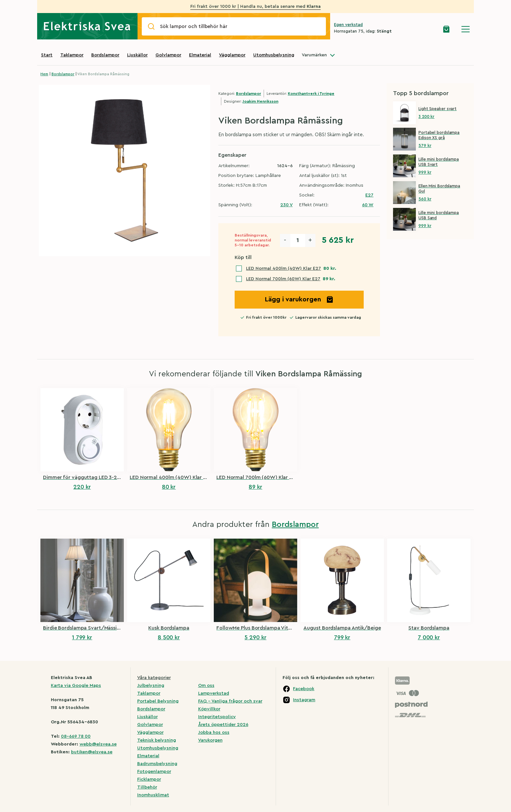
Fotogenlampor (154, 772)
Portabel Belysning (158, 701)
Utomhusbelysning (274, 55)
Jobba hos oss (214, 732)
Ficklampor (149, 779)
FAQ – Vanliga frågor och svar (230, 701)
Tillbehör (147, 787)
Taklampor (72, 55)
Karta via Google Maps (76, 686)
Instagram (304, 700)
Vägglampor (232, 55)
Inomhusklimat (153, 795)
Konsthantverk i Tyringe (311, 94)
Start (47, 55)
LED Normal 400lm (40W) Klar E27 (284, 268)
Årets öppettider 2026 (223, 725)
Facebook (304, 689)
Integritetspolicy (217, 717)
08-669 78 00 (76, 736)
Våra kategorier (154, 678)
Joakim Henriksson (260, 101)
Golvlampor (168, 55)
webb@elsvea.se (98, 744)
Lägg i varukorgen (299, 299)
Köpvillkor (209, 709)
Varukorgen (210, 740)
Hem (44, 74)
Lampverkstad (214, 693)
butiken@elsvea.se (92, 752)
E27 (369, 195)
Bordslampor (105, 55)
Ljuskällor (137, 55)
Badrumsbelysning (157, 764)
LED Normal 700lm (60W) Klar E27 (283, 279)
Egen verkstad (348, 25)
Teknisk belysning (157, 740)
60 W (368, 205)
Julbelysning (151, 686)
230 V (286, 205)
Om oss (206, 686)
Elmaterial (200, 55)
